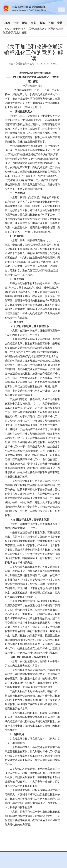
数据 (42, 23)
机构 (7, 23)
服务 (33, 23)
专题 (60, 23)
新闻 (25, 23)
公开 (16, 23)
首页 (7, 29)
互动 (51, 23)
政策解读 (18, 29)
